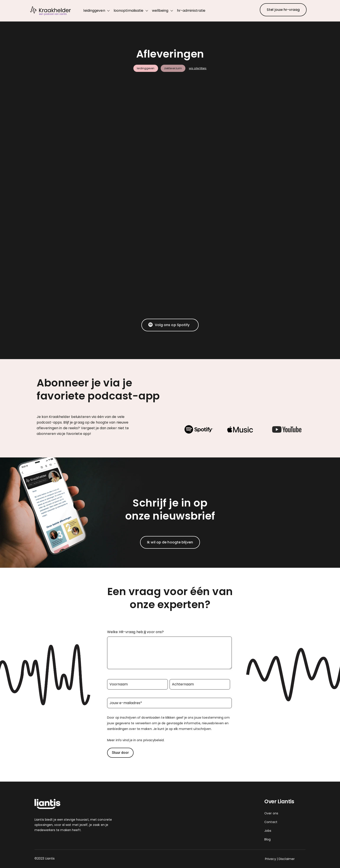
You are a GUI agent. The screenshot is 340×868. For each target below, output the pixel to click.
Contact (271, 822)
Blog (267, 839)
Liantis (40, 820)
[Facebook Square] (38, 840)
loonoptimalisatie (129, 11)
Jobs (268, 831)
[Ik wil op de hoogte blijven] (170, 542)
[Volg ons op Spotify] (170, 325)
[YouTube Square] (61, 840)
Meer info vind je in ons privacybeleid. (136, 740)
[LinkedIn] (53, 840)
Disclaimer (287, 859)
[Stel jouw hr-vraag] (283, 10)
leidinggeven (94, 11)
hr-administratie (191, 11)
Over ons (271, 813)
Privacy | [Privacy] (271, 859)
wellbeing (160, 11)
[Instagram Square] (46, 840)
